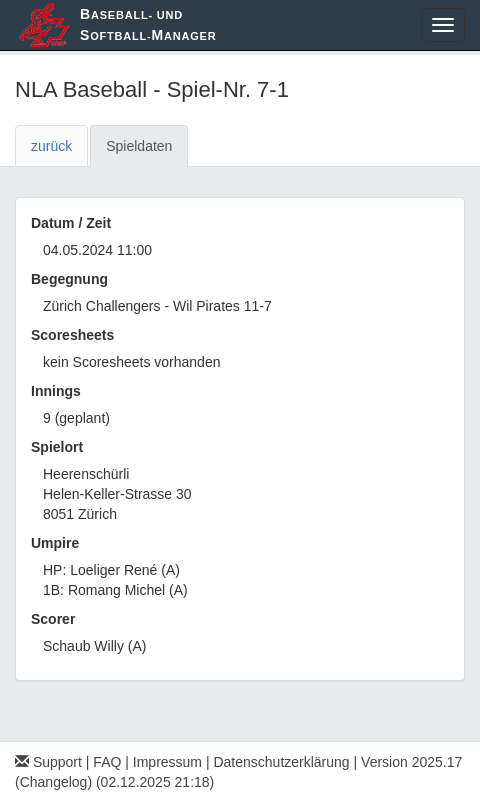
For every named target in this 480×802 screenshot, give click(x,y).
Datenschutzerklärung (281, 762)
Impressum (167, 762)
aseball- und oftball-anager (148, 24)
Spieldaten (139, 146)
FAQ (107, 762)
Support (48, 762)
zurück (51, 146)
